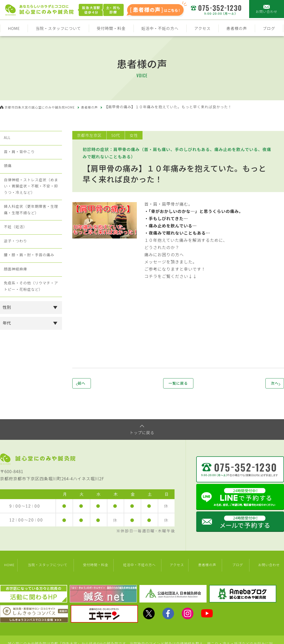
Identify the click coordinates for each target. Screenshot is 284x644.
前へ (90, 384)
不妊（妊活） (15, 246)
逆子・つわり (15, 263)
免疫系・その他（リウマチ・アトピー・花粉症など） (31, 318)
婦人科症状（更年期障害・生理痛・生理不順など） (31, 225)
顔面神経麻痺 (15, 297)
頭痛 (7, 173)
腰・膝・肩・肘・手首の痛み (31, 280)
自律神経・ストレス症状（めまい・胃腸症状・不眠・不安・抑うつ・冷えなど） (31, 197)
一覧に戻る (178, 384)
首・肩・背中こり (20, 156)
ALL (6, 139)
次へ (266, 384)
